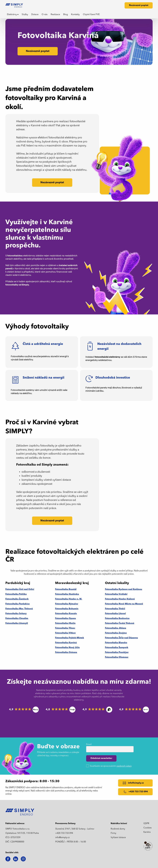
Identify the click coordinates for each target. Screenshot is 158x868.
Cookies (147, 828)
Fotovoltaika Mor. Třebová (19, 609)
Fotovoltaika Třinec (65, 628)
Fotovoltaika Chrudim (17, 618)
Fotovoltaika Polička (16, 594)
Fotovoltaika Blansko (116, 643)
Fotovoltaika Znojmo (116, 633)
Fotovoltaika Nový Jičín (67, 648)
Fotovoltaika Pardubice (18, 604)
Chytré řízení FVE (91, 15)
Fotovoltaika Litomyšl (17, 623)
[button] (13, 15)
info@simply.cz (62, 838)
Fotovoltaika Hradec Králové (120, 599)
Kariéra (147, 832)
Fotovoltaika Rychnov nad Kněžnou (124, 589)
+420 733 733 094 (64, 833)
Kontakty (75, 15)
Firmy (113, 833)
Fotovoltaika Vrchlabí (116, 594)
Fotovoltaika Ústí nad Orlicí (20, 589)
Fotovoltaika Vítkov (65, 633)
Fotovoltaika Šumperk (117, 648)
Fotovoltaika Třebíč (115, 609)
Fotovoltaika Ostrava (66, 652)
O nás (45, 15)
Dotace (35, 15)
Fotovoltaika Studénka (67, 594)
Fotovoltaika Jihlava (116, 628)
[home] (15, 5)
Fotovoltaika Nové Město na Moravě (124, 604)
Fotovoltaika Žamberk (17, 599)
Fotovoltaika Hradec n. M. (69, 599)
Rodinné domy (118, 829)
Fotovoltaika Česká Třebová (120, 623)
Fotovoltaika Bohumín (67, 609)
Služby (25, 15)
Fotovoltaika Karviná (66, 643)
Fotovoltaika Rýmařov (67, 604)
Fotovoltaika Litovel (115, 614)
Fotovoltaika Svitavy (16, 614)
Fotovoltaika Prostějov (117, 652)
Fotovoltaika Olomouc (117, 657)
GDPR (146, 824)
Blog (66, 15)
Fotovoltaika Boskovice (117, 618)
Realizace (55, 15)
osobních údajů (124, 766)
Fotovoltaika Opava (65, 618)
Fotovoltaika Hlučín (65, 623)
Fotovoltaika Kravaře (66, 614)
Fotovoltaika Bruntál (66, 589)
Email (89, 744)
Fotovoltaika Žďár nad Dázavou (121, 638)
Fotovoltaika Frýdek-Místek (70, 638)
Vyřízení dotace (118, 838)
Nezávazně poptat (139, 5)
